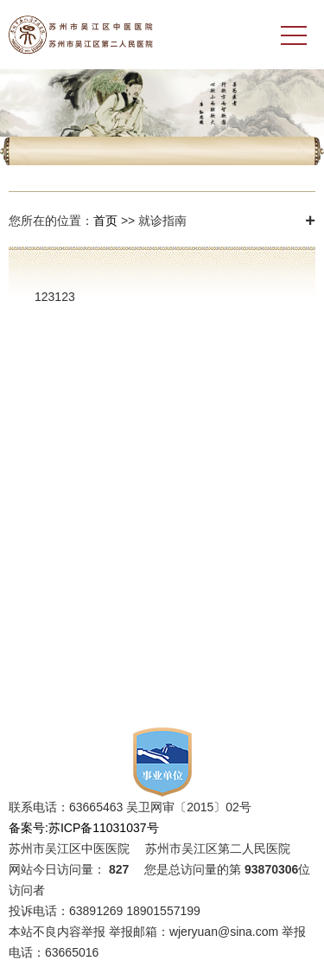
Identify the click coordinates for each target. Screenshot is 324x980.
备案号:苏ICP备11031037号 (84, 828)
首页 (105, 221)
